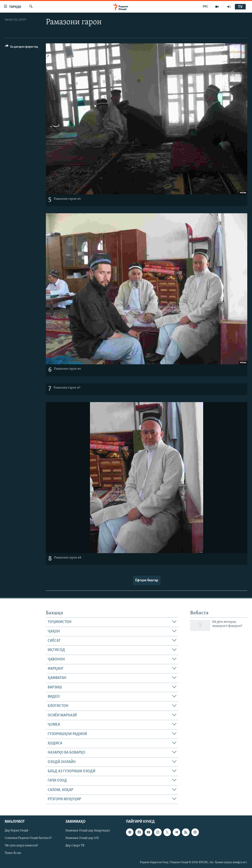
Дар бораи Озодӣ (17, 831)
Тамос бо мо (13, 853)
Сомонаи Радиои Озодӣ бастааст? (28, 838)
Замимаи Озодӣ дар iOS (82, 838)
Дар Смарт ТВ (75, 846)
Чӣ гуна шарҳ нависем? (21, 846)
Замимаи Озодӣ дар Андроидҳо (88, 831)
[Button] (21, 47)
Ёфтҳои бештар (147, 580)
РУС (205, 7)
